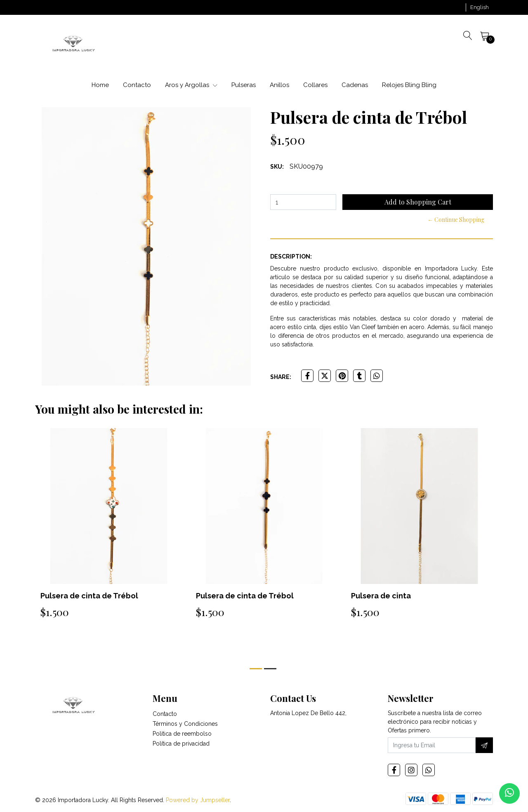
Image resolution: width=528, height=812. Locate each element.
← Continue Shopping (456, 220)
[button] (480, 7)
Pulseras (244, 85)
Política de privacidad (181, 744)
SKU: (277, 167)
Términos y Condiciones (185, 724)
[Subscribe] (484, 745)
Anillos (279, 85)
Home (100, 85)
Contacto (137, 85)
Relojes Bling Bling (409, 85)
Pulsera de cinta (381, 596)
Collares (315, 85)
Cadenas (355, 85)
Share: (281, 377)
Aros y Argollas (191, 85)
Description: (291, 257)
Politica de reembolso (182, 734)
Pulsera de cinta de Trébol (89, 596)
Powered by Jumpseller (198, 800)
